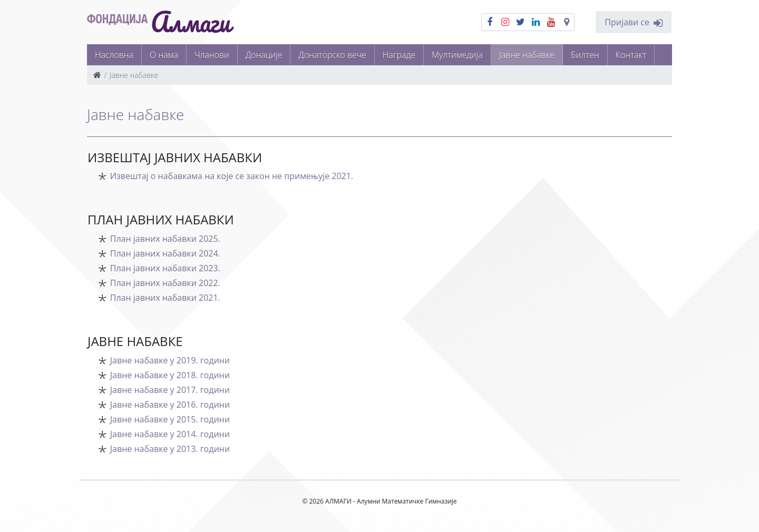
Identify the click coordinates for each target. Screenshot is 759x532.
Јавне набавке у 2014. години (170, 434)
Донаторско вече (332, 55)
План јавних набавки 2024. (165, 253)
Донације (264, 55)
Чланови (212, 55)
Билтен (585, 55)
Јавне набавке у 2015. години (170, 419)
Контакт (631, 55)
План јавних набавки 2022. (165, 283)
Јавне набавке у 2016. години (170, 405)
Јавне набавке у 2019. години (170, 360)
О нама (164, 55)
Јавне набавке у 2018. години (170, 375)
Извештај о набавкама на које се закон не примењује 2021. (232, 176)
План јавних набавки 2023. (165, 268)
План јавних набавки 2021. (165, 298)
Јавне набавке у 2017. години (170, 390)
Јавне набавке (527, 55)
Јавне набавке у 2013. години (170, 449)
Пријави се (634, 22)
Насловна (114, 55)
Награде (399, 55)
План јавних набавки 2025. (165, 239)
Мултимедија (457, 55)
